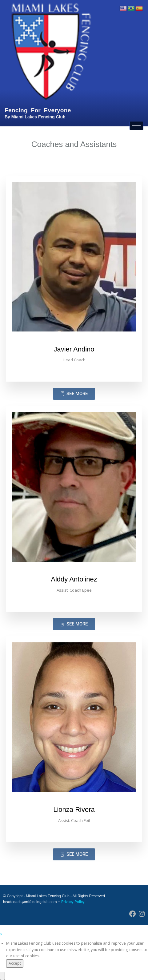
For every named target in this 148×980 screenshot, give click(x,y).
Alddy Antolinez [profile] (74, 579)
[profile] (74, 342)
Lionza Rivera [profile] (74, 809)
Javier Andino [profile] (74, 349)
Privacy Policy (73, 902)
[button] (1, 934)
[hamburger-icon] (136, 126)
